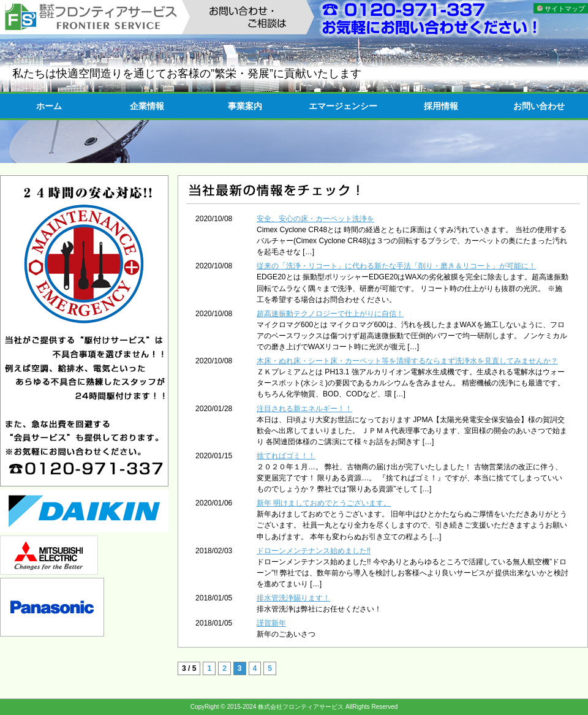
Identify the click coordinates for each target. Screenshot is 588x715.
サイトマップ (565, 9)
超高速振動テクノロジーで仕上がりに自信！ (330, 314)
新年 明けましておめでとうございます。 (324, 503)
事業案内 (245, 106)
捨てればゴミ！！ (286, 456)
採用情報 (441, 106)
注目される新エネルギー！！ (304, 409)
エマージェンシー (343, 106)
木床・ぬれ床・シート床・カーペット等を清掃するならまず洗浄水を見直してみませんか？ (407, 361)
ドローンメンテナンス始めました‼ (314, 551)
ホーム (49, 106)
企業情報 (147, 106)
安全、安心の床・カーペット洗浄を (315, 219)
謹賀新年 (271, 623)
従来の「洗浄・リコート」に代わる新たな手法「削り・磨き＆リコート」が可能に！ (396, 266)
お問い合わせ (539, 106)
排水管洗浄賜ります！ (293, 598)
